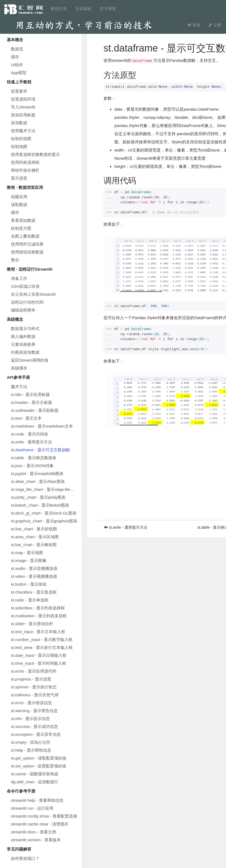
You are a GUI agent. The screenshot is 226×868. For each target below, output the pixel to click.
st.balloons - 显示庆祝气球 (35, 695)
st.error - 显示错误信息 (31, 703)
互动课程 (83, 9)
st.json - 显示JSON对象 (32, 466)
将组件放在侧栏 (25, 170)
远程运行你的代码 (27, 302)
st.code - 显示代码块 (30, 434)
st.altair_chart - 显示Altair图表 (38, 481)
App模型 (19, 73)
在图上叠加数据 (25, 236)
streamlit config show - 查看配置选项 (44, 816)
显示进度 (19, 178)
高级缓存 (19, 368)
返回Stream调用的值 (30, 360)
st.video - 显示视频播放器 (34, 576)
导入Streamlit (23, 107)
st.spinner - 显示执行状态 (34, 687)
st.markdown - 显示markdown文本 (42, 426)
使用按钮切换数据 (27, 252)
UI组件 (17, 65)
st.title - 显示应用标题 (30, 394)
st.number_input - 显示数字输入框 (42, 639)
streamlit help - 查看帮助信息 (37, 800)
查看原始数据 (23, 220)
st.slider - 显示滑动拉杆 (32, 624)
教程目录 (59, 9)
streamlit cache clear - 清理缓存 (40, 824)
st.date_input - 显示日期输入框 (39, 655)
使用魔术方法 (23, 131)
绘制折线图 (21, 139)
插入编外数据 (23, 336)
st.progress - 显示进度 (31, 679)
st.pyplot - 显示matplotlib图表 (37, 474)
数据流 (17, 49)
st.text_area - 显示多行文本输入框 (42, 647)
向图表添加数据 (25, 352)
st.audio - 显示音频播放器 (34, 568)
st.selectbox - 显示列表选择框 (38, 608)
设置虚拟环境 (23, 99)
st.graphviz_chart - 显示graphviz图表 (44, 521)
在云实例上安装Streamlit (33, 294)
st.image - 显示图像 (29, 560)
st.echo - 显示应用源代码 (34, 671)
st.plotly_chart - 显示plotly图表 (38, 497)
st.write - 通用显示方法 (31, 442)
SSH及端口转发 (25, 286)
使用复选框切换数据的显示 (35, 154)
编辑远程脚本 (23, 310)
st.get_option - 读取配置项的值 (39, 758)
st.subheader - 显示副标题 (35, 410)
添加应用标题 (23, 115)
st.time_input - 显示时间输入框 (39, 663)
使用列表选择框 (25, 162)
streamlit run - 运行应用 (32, 808)
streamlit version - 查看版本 (36, 840)
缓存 (15, 57)
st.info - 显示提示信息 (30, 719)
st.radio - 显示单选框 (30, 600)
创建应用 (19, 197)
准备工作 (19, 278)
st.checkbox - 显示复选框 (34, 592)
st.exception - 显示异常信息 (36, 734)
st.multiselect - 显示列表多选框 (39, 616)
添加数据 (19, 123)
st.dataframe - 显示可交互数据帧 (40, 450)
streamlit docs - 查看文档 (33, 832)
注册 (215, 25)
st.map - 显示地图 (27, 553)
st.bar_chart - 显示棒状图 (34, 545)
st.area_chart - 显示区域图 (35, 537)
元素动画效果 (23, 344)
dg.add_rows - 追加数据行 (35, 782)
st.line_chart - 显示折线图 (34, 529)
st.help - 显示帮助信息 (31, 750)
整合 (15, 260)
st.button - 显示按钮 (29, 584)
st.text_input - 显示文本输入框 (38, 632)
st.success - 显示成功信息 (34, 726)
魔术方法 (19, 387)
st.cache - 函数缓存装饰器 (35, 774)
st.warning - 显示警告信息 (34, 711)
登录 (194, 25)
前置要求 (19, 91)
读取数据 (19, 205)
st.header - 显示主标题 (31, 402)
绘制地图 (19, 146)
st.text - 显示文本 (26, 418)
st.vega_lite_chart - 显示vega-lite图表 (45, 489)
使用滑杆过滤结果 (27, 244)
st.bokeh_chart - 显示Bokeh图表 (40, 505)
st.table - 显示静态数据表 (34, 458)
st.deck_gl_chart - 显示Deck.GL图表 (44, 513)
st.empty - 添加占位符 (31, 742)
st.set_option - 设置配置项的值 (39, 766)
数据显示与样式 (25, 329)
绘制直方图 (21, 228)
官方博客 (108, 9)
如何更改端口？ (25, 858)
